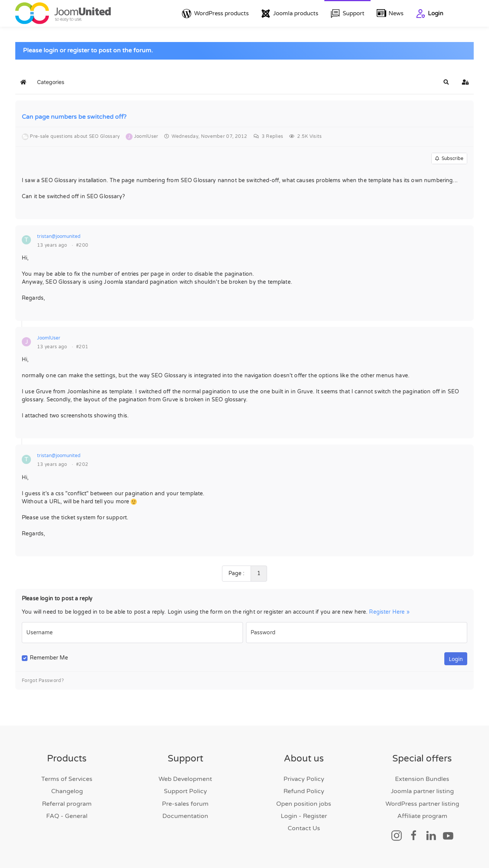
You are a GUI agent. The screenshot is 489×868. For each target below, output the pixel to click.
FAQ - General (67, 816)
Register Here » (389, 612)
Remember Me (49, 658)
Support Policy (185, 791)
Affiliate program (422, 816)
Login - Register (304, 816)
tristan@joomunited (59, 236)
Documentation (185, 816)
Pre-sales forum (185, 804)
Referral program (67, 804)
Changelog (67, 791)
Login (429, 14)
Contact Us (304, 828)
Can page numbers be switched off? (74, 117)
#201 (82, 347)
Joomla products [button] (290, 14)
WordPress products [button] (215, 14)
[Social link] (397, 835)
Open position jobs (304, 804)
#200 (82, 245)
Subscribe (449, 158)
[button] (446, 82)
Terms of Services (67, 779)
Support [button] (347, 14)
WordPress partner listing (422, 804)
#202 (82, 464)
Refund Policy (304, 791)
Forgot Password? (43, 680)
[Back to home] (63, 13)
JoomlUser (49, 338)
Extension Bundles (422, 779)
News (390, 14)
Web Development (185, 779)
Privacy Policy (304, 779)
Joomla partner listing (422, 791)
